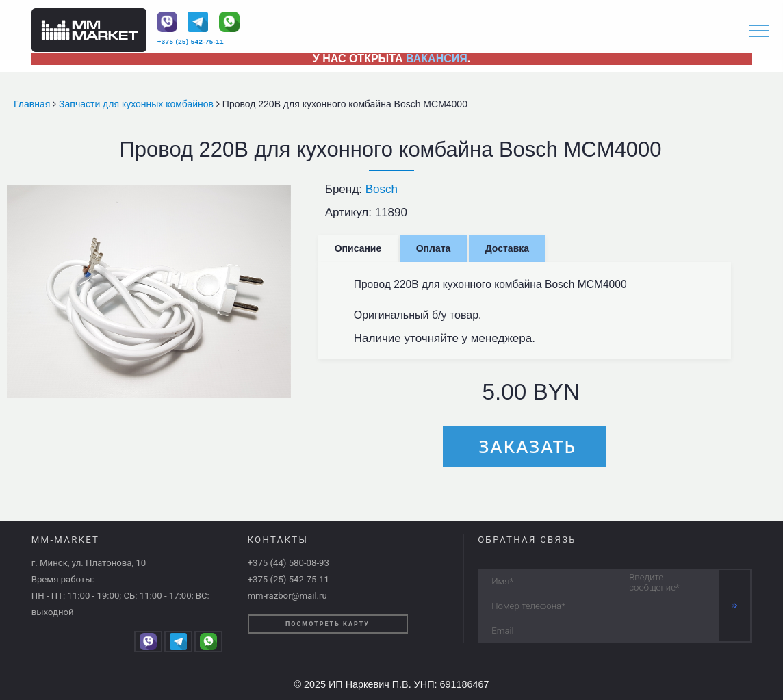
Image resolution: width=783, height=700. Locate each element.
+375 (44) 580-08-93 (288, 563)
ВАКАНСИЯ (437, 59)
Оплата (434, 248)
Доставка (507, 248)
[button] (279, 197)
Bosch (382, 189)
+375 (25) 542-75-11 (191, 41)
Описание (358, 248)
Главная (33, 104)
